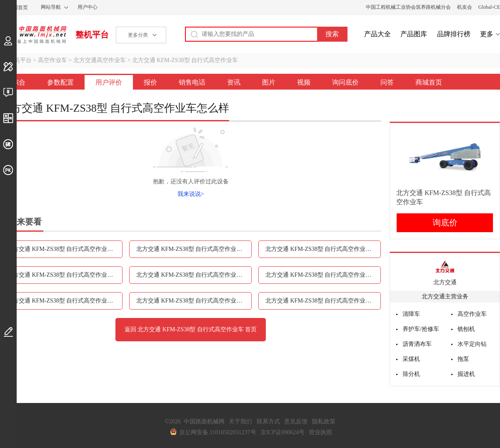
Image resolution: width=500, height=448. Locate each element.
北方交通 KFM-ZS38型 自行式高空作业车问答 (323, 301)
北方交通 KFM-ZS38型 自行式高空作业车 (185, 60)
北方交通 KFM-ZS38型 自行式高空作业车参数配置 (65, 249)
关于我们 (240, 422)
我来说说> (191, 194)
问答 (387, 82)
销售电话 (192, 82)
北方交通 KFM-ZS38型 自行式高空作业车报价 (323, 249)
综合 (19, 82)
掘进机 (466, 374)
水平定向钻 (472, 344)
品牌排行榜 (454, 34)
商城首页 (429, 82)
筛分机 (411, 374)
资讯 (234, 82)
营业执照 (320, 432)
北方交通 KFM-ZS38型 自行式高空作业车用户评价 (194, 249)
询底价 (445, 223)
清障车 (411, 314)
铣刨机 (466, 329)
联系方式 (268, 422)
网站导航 (51, 7)
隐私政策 (324, 422)
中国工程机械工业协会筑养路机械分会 (408, 7)
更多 (487, 34)
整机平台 (92, 35)
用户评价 (109, 82)
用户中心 (87, 7)
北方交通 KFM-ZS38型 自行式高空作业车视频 (65, 301)
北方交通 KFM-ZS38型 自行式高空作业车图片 (323, 275)
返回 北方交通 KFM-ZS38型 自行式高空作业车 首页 (191, 329)
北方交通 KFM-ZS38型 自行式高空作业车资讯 (194, 275)
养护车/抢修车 (421, 329)
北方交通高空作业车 (100, 60)
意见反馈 (296, 422)
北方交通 (445, 282)
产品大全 (377, 34)
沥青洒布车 (417, 344)
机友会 (465, 7)
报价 (150, 82)
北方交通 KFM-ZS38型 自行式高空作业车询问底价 (194, 301)
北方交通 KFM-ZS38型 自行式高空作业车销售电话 (65, 275)
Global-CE (489, 7)
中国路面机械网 (33, 35)
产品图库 (414, 34)
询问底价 (345, 82)
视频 (304, 82)
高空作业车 (52, 60)
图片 (269, 82)
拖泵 (463, 359)
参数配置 (60, 82)
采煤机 (411, 359)
